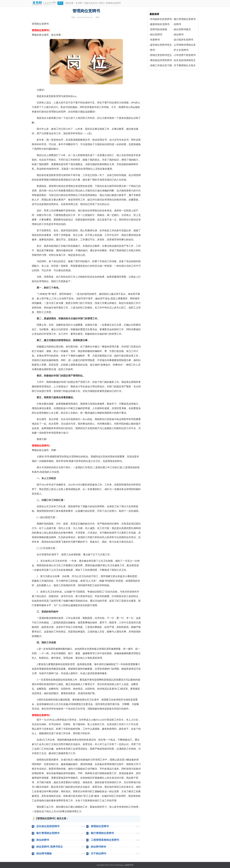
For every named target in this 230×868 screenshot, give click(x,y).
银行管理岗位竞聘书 (48, 833)
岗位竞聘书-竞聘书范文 (50, 847)
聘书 (60, 3)
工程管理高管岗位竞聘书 (105, 840)
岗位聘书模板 (44, 854)
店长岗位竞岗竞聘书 (48, 826)
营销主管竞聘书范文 (161, 55)
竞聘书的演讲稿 (159, 29)
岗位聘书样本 (99, 847)
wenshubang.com (120, 865)
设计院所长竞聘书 (184, 40)
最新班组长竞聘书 (160, 24)
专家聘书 (155, 40)
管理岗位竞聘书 (100, 826)
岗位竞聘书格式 (182, 29)
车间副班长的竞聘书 (161, 19)
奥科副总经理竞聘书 (161, 60)
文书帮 (79, 3)
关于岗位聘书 (99, 854)
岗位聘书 (179, 35)
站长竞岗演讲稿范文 (185, 60)
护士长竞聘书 (181, 50)
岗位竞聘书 (156, 35)
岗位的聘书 (43, 840)
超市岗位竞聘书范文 (161, 45)
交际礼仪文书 (91, 3)
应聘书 (177, 24)
